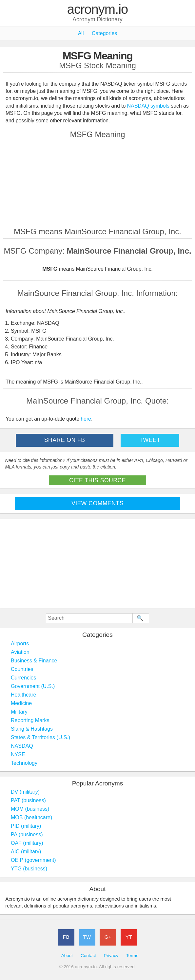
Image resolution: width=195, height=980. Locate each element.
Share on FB (65, 440)
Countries (22, 669)
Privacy (111, 956)
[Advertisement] (98, 183)
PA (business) (27, 834)
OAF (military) (27, 843)
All (81, 33)
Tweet (150, 440)
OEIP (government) (33, 860)
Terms (132, 956)
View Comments (97, 503)
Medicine (21, 703)
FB (66, 937)
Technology (24, 763)
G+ (108, 937)
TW (87, 937)
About (67, 956)
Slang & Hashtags (32, 729)
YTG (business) (29, 869)
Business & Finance (34, 661)
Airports (20, 644)
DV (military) (25, 792)
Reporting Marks (30, 720)
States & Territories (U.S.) (40, 737)
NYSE (18, 754)
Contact (88, 956)
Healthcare (23, 695)
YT (129, 937)
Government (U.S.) (33, 686)
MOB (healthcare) (31, 817)
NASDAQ (22, 746)
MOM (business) (30, 809)
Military (19, 712)
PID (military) (26, 826)
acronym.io (98, 10)
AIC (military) (26, 852)
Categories (104, 33)
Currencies (23, 678)
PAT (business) (28, 800)
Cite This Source (97, 480)
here (86, 419)
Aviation (20, 652)
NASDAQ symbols (149, 106)
